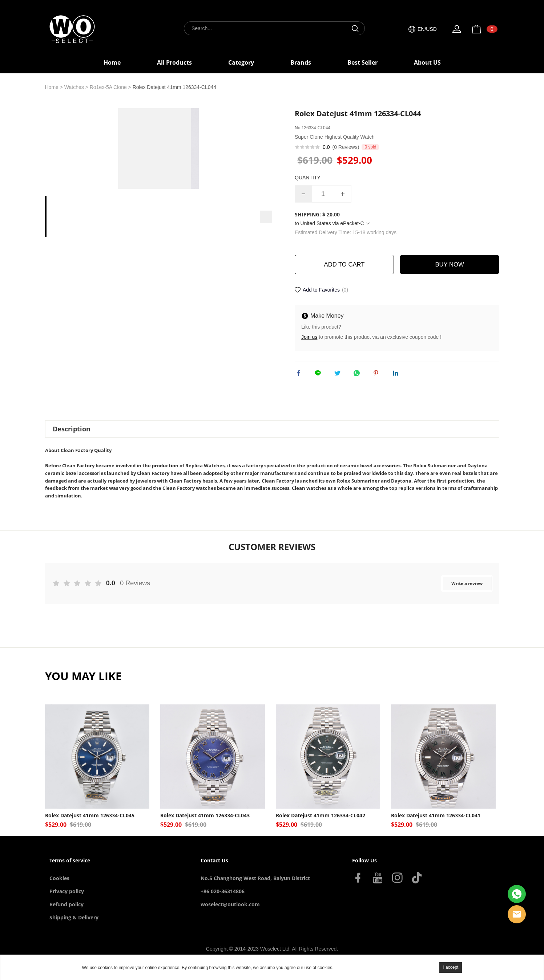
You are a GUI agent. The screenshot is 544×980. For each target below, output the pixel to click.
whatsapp (358, 375)
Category (241, 62)
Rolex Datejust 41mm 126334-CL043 (205, 822)
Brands (301, 62)
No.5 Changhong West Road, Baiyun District (255, 885)
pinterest (378, 375)
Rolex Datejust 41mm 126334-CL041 (436, 822)
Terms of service (70, 867)
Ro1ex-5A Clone (108, 87)
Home (112, 62)
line (319, 375)
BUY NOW (450, 265)
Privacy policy (67, 898)
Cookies (59, 885)
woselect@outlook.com (230, 911)
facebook (300, 375)
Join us (309, 338)
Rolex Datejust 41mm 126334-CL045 (90, 822)
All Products (174, 62)
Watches (74, 87)
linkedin (397, 375)
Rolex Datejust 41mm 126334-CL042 (321, 822)
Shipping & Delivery (74, 924)
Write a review (467, 589)
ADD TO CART (344, 265)
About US (427, 62)
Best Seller (362, 62)
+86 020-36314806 (223, 898)
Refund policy (67, 911)
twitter (339, 375)
